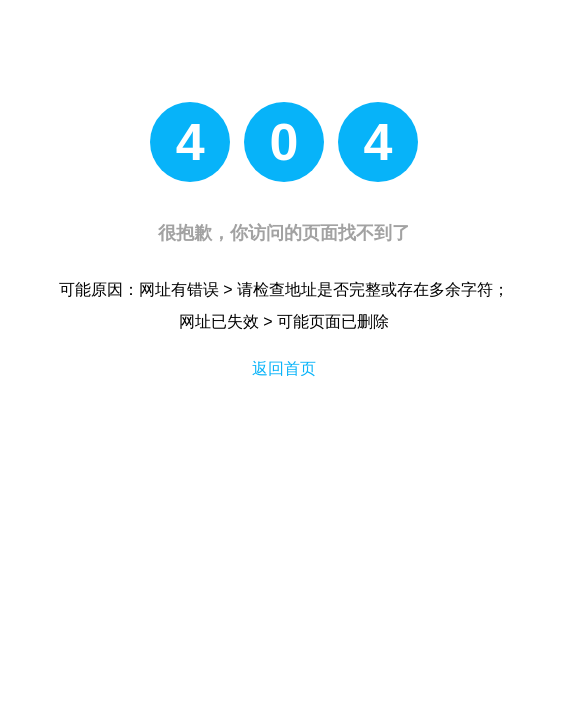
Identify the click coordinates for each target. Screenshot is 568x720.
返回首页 (284, 368)
